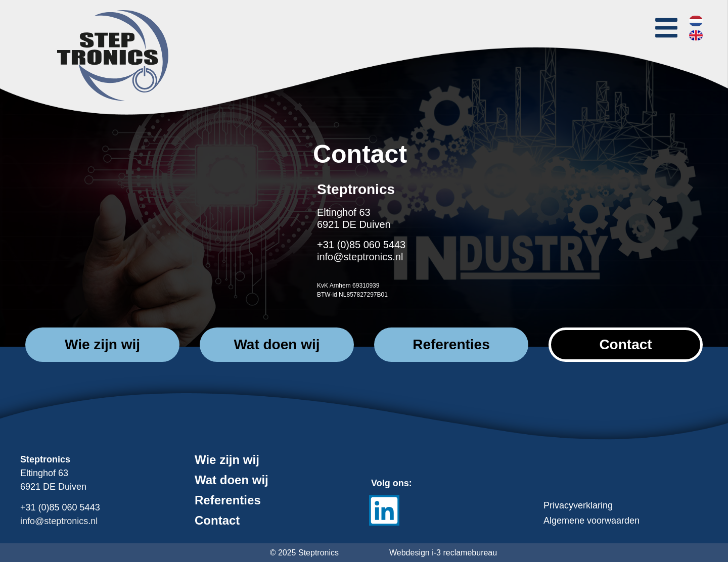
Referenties (228, 500)
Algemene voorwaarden (591, 521)
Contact (217, 521)
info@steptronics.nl (360, 257)
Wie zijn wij (227, 460)
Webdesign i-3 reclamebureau (443, 553)
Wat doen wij (232, 480)
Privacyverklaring (578, 505)
